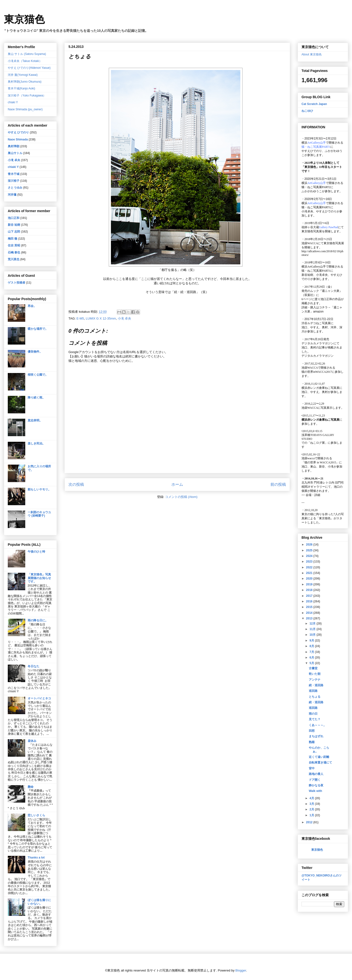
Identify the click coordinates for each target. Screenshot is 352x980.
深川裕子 (14, 181)
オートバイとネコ (39, 698)
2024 (310, 556)
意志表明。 (35, 420)
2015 (310, 607)
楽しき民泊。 (36, 443)
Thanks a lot (36, 858)
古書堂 (313, 668)
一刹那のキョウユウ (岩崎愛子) (39, 514)
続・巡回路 (316, 685)
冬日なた (34, 666)
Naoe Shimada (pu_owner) (25, 109)
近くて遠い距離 (319, 757)
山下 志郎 (14, 232)
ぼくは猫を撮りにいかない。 (39, 902)
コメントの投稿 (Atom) (181, 497)
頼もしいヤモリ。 (39, 489)
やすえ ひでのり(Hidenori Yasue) (29, 68)
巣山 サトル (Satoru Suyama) (27, 54)
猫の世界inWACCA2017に (318, 372)
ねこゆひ (307, 111)
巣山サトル (15, 153)
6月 (312, 658)
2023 (310, 562)
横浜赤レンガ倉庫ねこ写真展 (320, 388)
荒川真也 (14, 259)
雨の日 (313, 714)
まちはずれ (316, 736)
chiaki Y (13, 102)
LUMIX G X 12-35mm (101, 318)
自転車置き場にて (320, 763)
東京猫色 (24, 19)
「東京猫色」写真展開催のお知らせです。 (39, 578)
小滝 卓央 (125, 318)
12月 (313, 624)
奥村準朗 (14, 146)
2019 (310, 584)
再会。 (32, 306)
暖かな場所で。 (38, 329)
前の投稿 (278, 484)
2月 (312, 809)
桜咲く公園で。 (38, 375)
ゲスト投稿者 (17, 283)
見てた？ (315, 719)
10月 (313, 635)
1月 (312, 815)
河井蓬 (12, 195)
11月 (313, 629)
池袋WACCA (310, 243)
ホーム (177, 484)
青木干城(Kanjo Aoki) (21, 88)
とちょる (315, 697)
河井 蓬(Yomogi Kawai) (23, 75)
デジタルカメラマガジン (318, 356)
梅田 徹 (13, 239)
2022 (310, 567)
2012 (310, 822)
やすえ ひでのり (18, 132)
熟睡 (312, 742)
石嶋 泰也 (14, 252)
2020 (310, 579)
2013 (310, 618)
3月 (312, 804)
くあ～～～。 (318, 725)
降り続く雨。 (36, 398)
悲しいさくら (36, 815)
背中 (312, 768)
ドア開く (315, 780)
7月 (312, 652)
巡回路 (313, 691)
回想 (312, 731)
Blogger (241, 970)
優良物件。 (35, 352)
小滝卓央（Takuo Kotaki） (25, 61)
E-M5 (80, 318)
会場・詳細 (311, 495)
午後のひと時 (36, 552)
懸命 (31, 787)
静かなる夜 (316, 785)
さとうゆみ (15, 188)
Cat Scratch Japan (314, 104)
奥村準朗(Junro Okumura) (25, 82)
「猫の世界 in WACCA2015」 (320, 462)
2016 (310, 601)
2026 (310, 545)
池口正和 (14, 218)
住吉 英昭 (14, 245)
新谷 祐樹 (14, 225)
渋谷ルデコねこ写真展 (316, 323)
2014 (310, 613)
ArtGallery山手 (317, 267)
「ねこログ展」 (318, 443)
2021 (310, 573)
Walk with (315, 791)
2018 (310, 590)
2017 (310, 596)
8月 (312, 646)
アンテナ (315, 680)
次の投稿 (76, 484)
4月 (312, 798)
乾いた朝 (315, 674)
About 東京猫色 (312, 54)
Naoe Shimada (18, 139)
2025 (310, 550)
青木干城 (14, 174)
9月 (312, 641)
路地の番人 (316, 774)
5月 (312, 663)
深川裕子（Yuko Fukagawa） (27, 95)
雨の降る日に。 (38, 620)
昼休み (32, 741)
